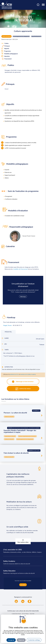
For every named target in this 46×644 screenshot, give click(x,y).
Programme (6, 51)
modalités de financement (20, 269)
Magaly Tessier (7, 325)
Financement (6, 59)
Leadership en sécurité (10, 436)
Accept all (11, 640)
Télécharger (23, 296)
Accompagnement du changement (21, 36)
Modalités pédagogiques (10, 53)
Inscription (23, 585)
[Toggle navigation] (43, 5)
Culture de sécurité (6, 36)
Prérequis (6, 46)
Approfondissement (36, 36)
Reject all (21, 640)
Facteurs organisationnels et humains (27, 436)
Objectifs (5, 48)
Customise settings (34, 640)
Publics (5, 43)
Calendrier (6, 56)
